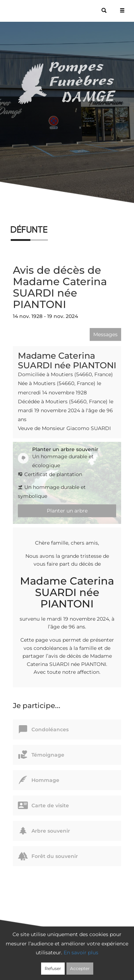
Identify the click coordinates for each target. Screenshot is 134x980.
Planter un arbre (67, 511)
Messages (105, 334)
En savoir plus (81, 953)
